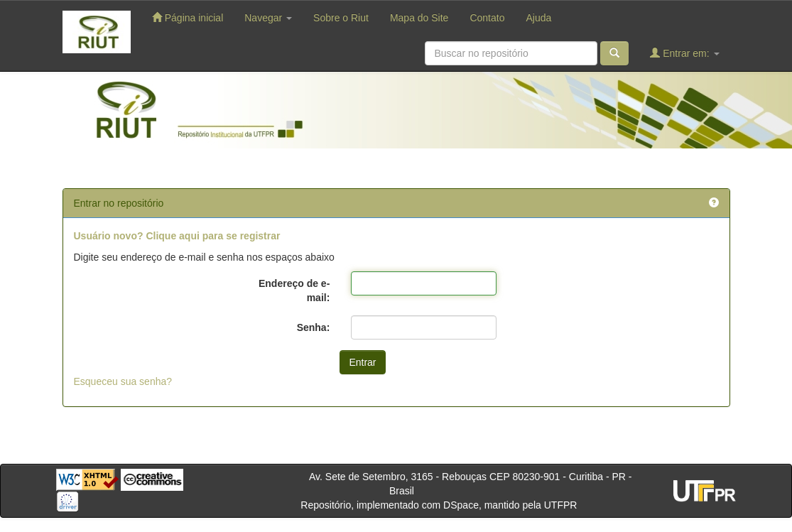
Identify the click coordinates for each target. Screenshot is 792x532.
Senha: (314, 327)
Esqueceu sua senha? (123, 381)
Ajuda (538, 18)
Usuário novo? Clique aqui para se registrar (177, 236)
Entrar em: (684, 53)
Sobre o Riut (341, 18)
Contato (487, 18)
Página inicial (188, 17)
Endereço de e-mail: (294, 291)
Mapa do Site (419, 18)
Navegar (268, 18)
